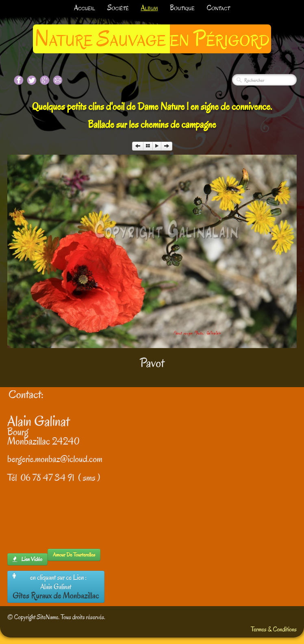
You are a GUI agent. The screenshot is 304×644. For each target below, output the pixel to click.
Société (118, 8)
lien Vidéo (27, 559)
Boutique (182, 8)
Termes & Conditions (274, 629)
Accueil (85, 8)
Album (150, 8)
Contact (218, 8)
